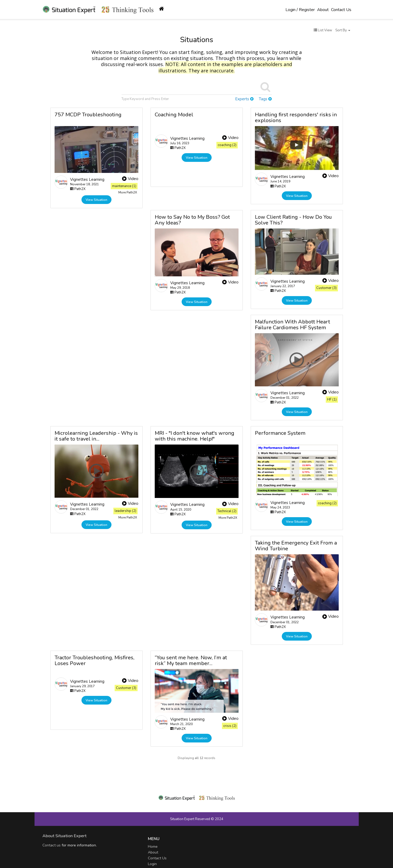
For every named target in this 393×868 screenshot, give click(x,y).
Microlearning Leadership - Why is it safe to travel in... (96, 436)
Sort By (343, 30)
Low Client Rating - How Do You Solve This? (293, 220)
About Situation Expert (64, 836)
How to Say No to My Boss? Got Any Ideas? (192, 220)
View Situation (96, 200)
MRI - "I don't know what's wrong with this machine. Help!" (195, 436)
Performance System (280, 433)
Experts (244, 99)
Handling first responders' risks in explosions (296, 118)
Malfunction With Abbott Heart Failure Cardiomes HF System (292, 325)
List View (323, 30)
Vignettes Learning (87, 179)
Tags (265, 99)
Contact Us (341, 10)
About (323, 10)
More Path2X (128, 192)
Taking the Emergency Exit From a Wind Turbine (296, 546)
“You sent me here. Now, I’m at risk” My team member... (191, 660)
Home (153, 847)
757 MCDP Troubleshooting (88, 115)
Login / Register (300, 10)
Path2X (78, 189)
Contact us (52, 845)
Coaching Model (174, 115)
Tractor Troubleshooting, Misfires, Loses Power (94, 660)
